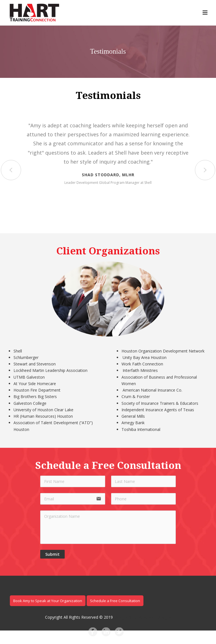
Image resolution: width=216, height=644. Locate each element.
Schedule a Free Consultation (115, 601)
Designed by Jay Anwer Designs (143, 617)
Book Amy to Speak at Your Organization (48, 601)
